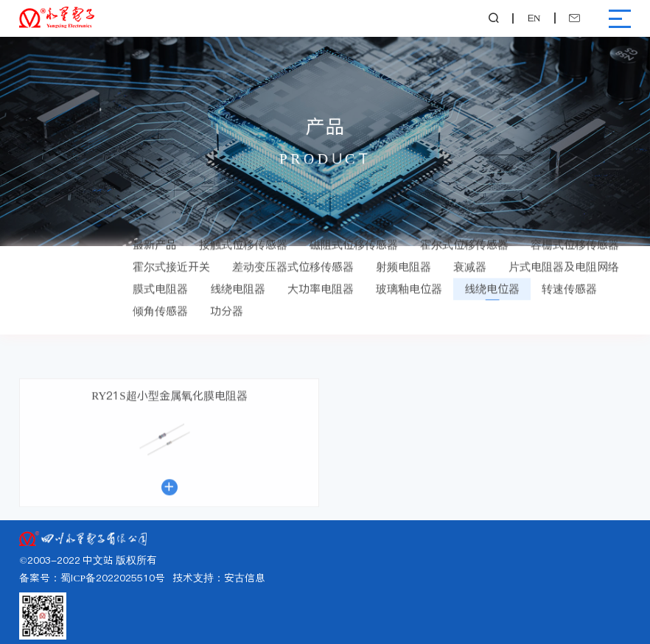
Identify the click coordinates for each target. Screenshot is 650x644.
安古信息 (245, 578)
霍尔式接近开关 (171, 253)
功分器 (227, 297)
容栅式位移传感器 (575, 231)
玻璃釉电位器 (409, 275)
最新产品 (155, 231)
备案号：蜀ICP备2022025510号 (92, 578)
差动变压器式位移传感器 (293, 253)
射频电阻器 (403, 253)
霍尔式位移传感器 (464, 231)
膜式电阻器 (160, 275)
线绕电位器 (492, 275)
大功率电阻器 (321, 275)
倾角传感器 (160, 297)
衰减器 (470, 253)
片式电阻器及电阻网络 (564, 253)
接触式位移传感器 (243, 231)
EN (534, 18)
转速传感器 (569, 275)
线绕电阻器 (238, 275)
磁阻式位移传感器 (354, 231)
